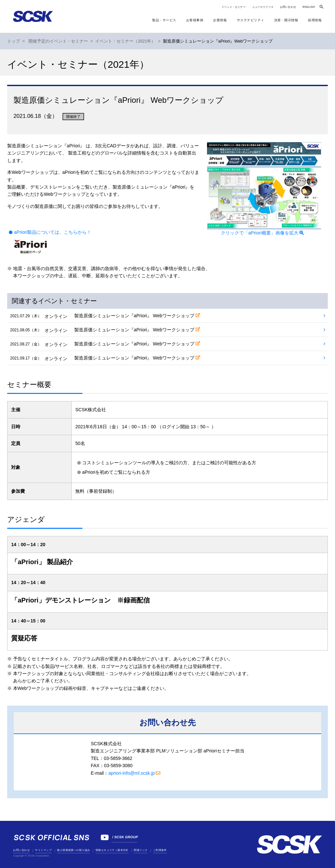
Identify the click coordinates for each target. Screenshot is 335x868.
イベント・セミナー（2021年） (125, 41)
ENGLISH (309, 7)
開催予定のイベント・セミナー (58, 41)
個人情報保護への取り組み (73, 850)
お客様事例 (195, 20)
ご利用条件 (160, 850)
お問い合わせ (288, 7)
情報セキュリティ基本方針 (112, 850)
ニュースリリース (263, 7)
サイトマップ (43, 850)
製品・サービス (164, 20)
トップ (14, 41)
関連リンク (141, 850)
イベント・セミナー (233, 7)
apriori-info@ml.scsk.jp (132, 773)
